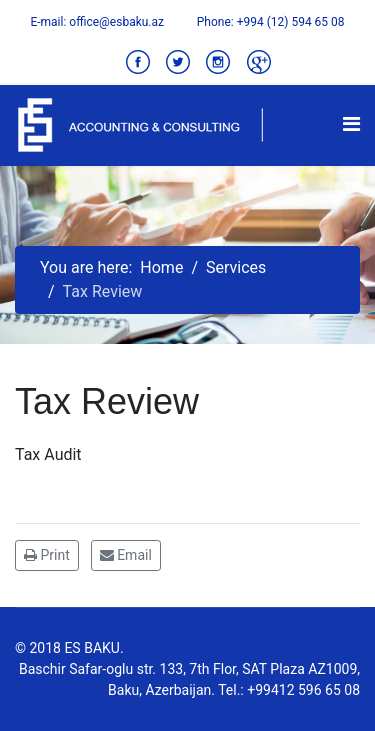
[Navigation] (351, 124)
